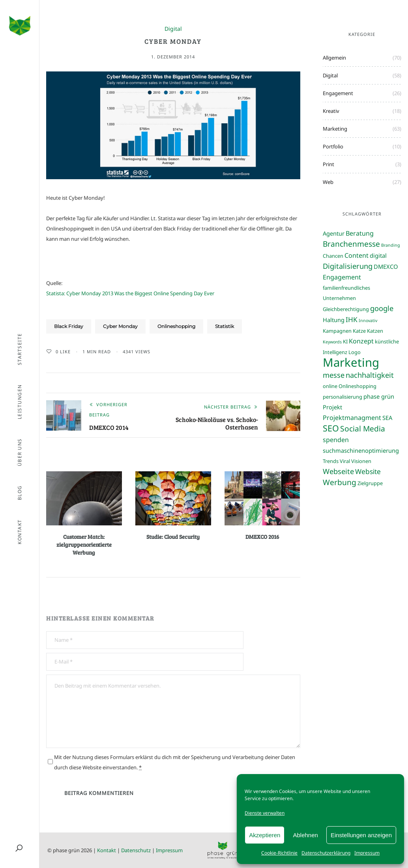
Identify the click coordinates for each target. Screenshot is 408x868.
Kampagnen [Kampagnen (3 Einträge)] (337, 331)
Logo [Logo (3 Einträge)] (355, 352)
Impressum (367, 853)
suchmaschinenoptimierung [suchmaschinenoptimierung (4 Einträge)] (361, 450)
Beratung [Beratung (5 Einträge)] (360, 233)
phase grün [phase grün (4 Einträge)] (379, 396)
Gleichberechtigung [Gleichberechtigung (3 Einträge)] (346, 309)
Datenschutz (136, 850)
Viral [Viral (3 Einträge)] (345, 461)
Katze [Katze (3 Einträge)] (359, 331)
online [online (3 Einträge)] (330, 386)
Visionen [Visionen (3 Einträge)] (361, 461)
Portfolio (333, 146)
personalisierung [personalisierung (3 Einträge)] (342, 397)
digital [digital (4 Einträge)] (378, 255)
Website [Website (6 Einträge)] (368, 471)
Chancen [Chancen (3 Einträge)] (333, 256)
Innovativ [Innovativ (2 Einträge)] (368, 321)
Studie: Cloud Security (173, 537)
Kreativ (331, 111)
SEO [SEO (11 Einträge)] (331, 428)
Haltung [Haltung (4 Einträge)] (334, 320)
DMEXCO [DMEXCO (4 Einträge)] (386, 266)
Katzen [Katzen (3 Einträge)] (375, 331)
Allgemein (334, 58)
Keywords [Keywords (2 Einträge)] (332, 342)
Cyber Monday (120, 326)
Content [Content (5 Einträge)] (357, 255)
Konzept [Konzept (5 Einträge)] (361, 341)
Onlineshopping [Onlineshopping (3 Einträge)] (357, 386)
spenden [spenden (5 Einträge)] (336, 440)
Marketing (335, 129)
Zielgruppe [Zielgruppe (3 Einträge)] (370, 483)
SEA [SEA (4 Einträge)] (387, 418)
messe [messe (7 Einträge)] (334, 375)
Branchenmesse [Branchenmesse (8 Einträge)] (351, 244)
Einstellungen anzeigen (361, 835)
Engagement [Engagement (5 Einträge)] (342, 277)
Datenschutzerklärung (326, 853)
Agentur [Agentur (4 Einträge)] (334, 233)
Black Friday (69, 326)
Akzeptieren (265, 835)
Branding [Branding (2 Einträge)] (391, 245)
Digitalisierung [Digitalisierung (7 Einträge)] (348, 266)
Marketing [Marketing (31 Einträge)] (351, 362)
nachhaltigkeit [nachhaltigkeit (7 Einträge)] (370, 375)
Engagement (338, 93)
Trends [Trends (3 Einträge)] (331, 461)
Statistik (225, 326)
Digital (173, 29)
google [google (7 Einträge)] (382, 308)
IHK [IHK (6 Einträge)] (352, 319)
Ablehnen (305, 835)
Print (328, 164)
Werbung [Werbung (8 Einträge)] (340, 482)
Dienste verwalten (265, 813)
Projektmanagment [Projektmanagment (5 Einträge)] (352, 418)
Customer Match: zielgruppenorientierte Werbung (84, 544)
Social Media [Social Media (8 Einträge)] (363, 428)
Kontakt (107, 850)
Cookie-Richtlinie (279, 853)
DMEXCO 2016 (262, 537)
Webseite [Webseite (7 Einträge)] (338, 471)
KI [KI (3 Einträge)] (345, 341)
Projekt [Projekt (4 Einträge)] (332, 407)
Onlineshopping (176, 326)
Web (328, 182)
